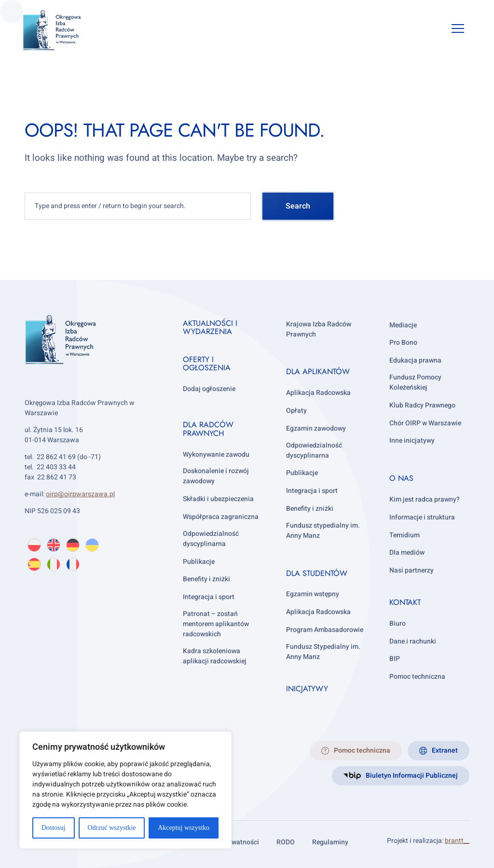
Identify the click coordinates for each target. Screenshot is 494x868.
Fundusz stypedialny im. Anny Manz (323, 531)
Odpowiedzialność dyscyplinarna (211, 539)
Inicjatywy (307, 689)
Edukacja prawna (415, 360)
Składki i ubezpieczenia (218, 499)
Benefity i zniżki (206, 579)
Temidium (405, 535)
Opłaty (296, 411)
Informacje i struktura (422, 517)
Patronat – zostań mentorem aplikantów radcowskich (216, 624)
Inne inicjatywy (412, 441)
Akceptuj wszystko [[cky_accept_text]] (184, 828)
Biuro (398, 623)
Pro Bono (403, 343)
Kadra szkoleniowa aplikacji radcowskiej (215, 656)
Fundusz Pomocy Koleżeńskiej (415, 382)
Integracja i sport (209, 597)
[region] (125, 790)
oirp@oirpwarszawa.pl (80, 494)
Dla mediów (407, 553)
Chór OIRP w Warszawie (425, 423)
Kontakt (405, 602)
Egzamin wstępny (313, 594)
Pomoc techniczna (417, 677)
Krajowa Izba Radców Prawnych (319, 329)
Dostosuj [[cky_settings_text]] (54, 828)
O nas (401, 478)
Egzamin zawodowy (316, 428)
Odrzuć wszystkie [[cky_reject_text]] (111, 828)
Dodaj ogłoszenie (209, 389)
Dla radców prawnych (208, 429)
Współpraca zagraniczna (221, 517)
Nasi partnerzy (412, 570)
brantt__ (457, 841)
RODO (286, 842)
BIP (395, 659)
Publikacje (199, 562)
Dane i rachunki (413, 641)
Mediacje (403, 325)
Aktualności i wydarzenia (210, 328)
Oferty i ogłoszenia (207, 364)
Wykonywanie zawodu (216, 455)
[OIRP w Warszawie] (63, 30)
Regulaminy (330, 842)
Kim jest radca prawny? (425, 499)
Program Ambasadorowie (325, 630)
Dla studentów (317, 573)
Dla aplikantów (318, 371)
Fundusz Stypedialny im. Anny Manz (323, 652)
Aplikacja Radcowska (318, 393)
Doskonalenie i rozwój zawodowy (216, 476)
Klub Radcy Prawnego (422, 405)
